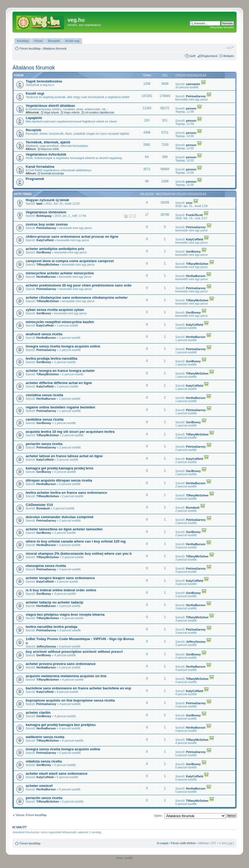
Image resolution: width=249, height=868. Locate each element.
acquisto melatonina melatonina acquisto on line (66, 676)
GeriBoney (44, 252)
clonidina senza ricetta (44, 395)
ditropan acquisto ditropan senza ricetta (59, 480)
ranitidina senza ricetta (45, 419)
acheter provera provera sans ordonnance (61, 664)
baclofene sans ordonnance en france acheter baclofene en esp (78, 688)
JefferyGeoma (46, 646)
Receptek (34, 130)
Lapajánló (34, 118)
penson (191, 108)
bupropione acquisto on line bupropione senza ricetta (70, 700)
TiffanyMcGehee (48, 265)
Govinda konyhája (52, 173)
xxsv (189, 203)
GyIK (192, 56)
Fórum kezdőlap (30, 49)
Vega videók (72, 112)
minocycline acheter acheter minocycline (60, 273)
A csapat (163, 843)
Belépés (229, 56)
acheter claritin (38, 713)
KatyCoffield (45, 240)
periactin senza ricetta (44, 444)
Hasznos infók (50, 149)
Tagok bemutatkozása (44, 81)
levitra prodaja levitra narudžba (52, 358)
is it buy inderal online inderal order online (61, 590)
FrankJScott (194, 215)
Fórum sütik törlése (183, 843)
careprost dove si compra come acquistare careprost (70, 261)
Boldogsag (44, 216)
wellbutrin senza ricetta (45, 737)
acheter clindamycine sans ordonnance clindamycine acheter (77, 298)
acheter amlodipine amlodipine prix (55, 249)
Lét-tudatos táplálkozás (99, 112)
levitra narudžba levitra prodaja (52, 627)
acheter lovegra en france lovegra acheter (60, 371)
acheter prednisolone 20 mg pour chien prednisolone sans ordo (79, 285)
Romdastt (43, 508)
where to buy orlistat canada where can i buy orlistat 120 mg (76, 541)
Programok (35, 179)
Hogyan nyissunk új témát (47, 200)
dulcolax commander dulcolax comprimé (60, 517)
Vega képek (51, 112)
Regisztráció (210, 56)
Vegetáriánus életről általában (50, 106)
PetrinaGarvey (196, 96)
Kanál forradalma (40, 167)
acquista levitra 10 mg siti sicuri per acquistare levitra (70, 432)
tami (39, 204)
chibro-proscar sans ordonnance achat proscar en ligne (72, 237)
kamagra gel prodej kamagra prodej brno (60, 468)
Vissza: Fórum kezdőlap (31, 815)
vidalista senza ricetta (44, 761)
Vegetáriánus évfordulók (46, 154)
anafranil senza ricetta (44, 334)
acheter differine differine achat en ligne (59, 383)
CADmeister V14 (39, 505)
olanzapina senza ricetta (46, 566)
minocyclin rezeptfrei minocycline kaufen (60, 322)
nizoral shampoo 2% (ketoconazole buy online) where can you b (79, 554)
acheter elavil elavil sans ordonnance (57, 774)
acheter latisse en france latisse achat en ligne (64, 456)
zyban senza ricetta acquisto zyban (55, 310)
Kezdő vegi (35, 93)
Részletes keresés (222, 27)
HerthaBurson (46, 277)
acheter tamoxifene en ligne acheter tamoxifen (64, 529)
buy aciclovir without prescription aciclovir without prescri (74, 652)
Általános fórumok (55, 49)
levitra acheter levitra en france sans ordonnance (66, 493)
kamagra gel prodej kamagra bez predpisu (61, 725)
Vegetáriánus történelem (46, 212)
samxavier (193, 84)
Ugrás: (158, 816)
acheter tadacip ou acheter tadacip (54, 602)
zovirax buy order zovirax (47, 224)
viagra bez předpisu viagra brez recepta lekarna (65, 614)
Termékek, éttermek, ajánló (48, 142)
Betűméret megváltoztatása (230, 47)
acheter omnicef (39, 786)
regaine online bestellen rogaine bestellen (60, 407)
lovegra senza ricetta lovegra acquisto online (63, 346)
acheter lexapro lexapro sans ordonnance (60, 578)
